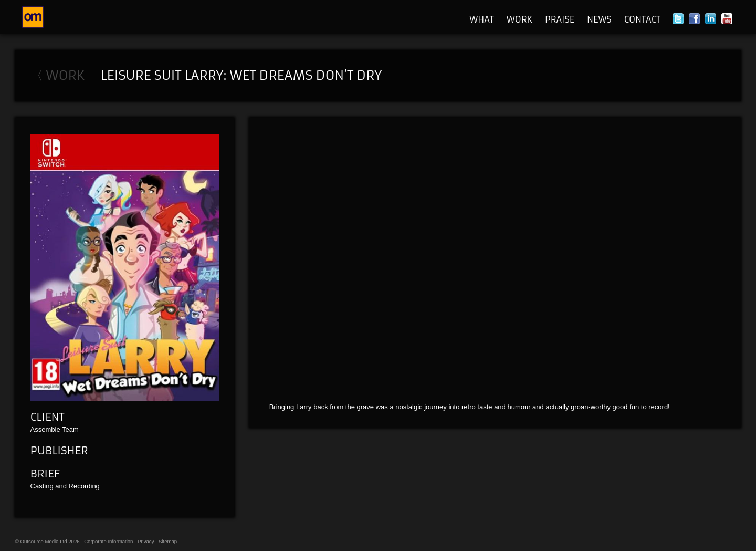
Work (519, 19)
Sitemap (168, 541)
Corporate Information (108, 541)
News (599, 19)
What (482, 19)
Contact (642, 19)
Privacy (146, 541)
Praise (560, 19)
